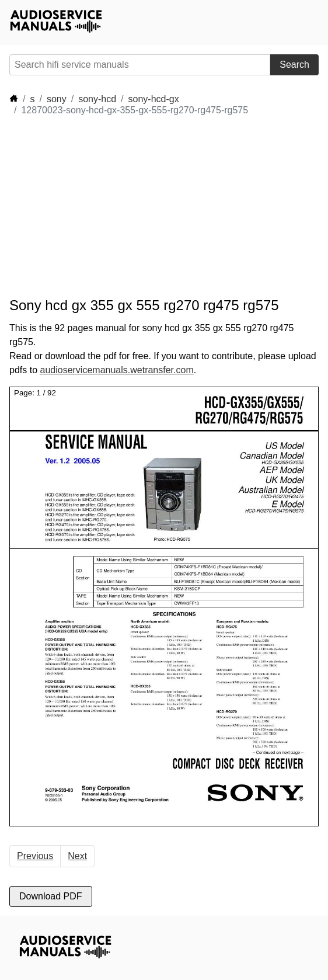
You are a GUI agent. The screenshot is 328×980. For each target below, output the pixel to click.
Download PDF (51, 896)
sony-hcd (97, 99)
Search (294, 65)
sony (57, 99)
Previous (35, 856)
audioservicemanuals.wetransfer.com (116, 370)
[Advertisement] (114, 207)
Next (77, 856)
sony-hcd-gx (154, 99)
